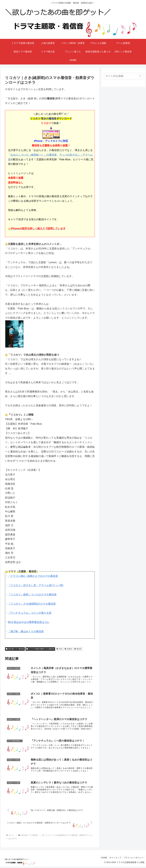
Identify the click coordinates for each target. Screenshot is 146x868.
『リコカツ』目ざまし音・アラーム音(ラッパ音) (36, 585)
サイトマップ (114, 859)
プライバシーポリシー (133, 859)
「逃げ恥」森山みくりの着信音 (26, 631)
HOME (102, 859)
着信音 (78, 649)
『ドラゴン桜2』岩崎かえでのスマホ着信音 (33, 576)
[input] (123, 76)
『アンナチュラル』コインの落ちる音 (30, 613)
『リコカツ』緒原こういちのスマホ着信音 (32, 595)
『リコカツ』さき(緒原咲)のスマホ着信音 (32, 604)
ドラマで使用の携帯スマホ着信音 (40, 649)
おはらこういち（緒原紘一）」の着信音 (34, 155)
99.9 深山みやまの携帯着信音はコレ (29, 622)
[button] (140, 76)
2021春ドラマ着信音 (15, 649)
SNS (59, 649)
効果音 (68, 649)
